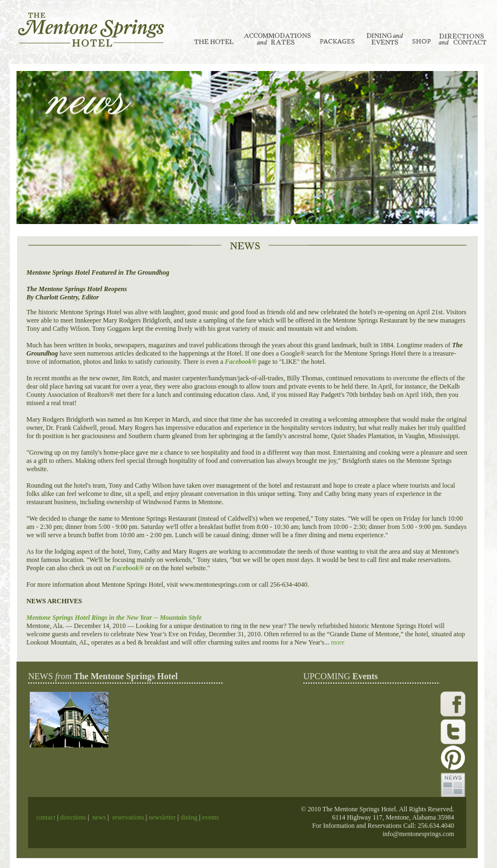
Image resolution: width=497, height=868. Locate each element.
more (338, 642)
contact (47, 817)
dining (188, 817)
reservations (128, 817)
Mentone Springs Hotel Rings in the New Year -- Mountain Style (114, 618)
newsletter (162, 817)
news (99, 817)
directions (72, 817)
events (211, 817)
